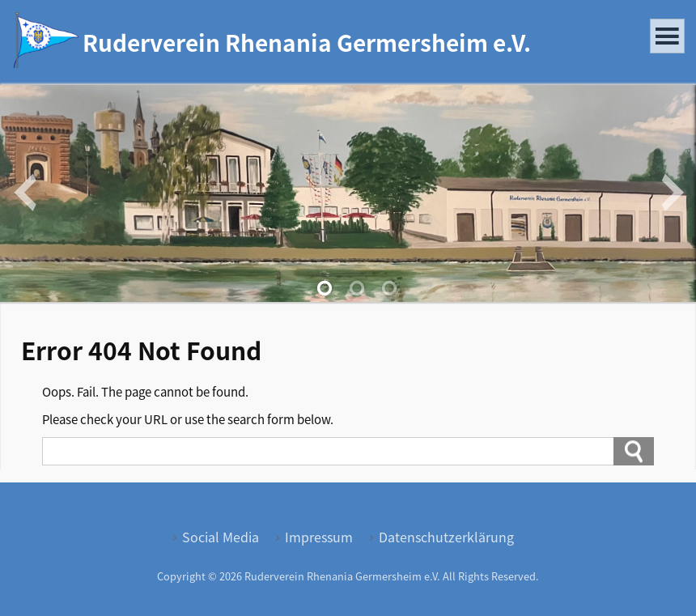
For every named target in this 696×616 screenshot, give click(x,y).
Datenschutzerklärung (446, 537)
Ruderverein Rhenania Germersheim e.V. (307, 42)
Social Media (221, 537)
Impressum (319, 537)
